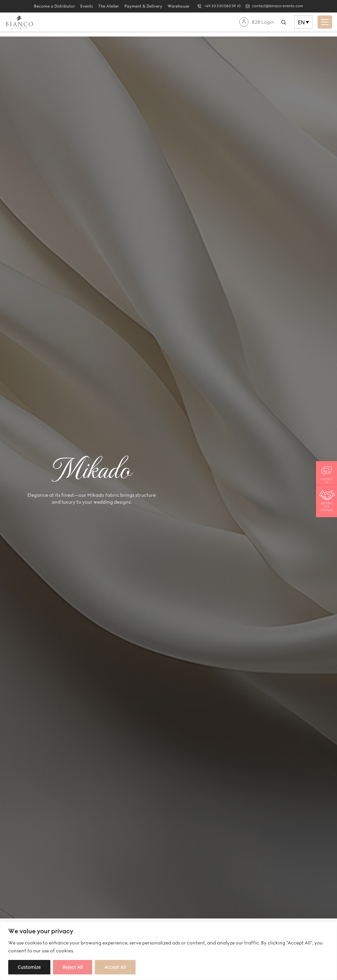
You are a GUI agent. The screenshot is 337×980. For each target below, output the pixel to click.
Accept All (115, 967)
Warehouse (172, 6)
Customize (29, 967)
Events (81, 6)
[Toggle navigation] (325, 22)
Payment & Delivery (137, 6)
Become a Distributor (49, 6)
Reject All (73, 967)
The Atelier (103, 6)
